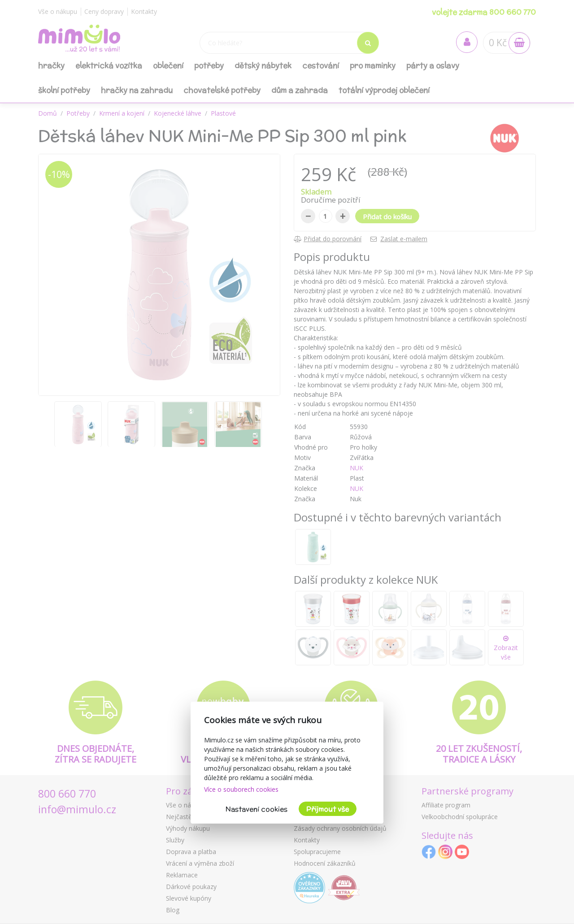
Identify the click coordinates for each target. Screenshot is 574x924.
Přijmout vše (328, 809)
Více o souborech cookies (241, 789)
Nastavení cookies (257, 809)
